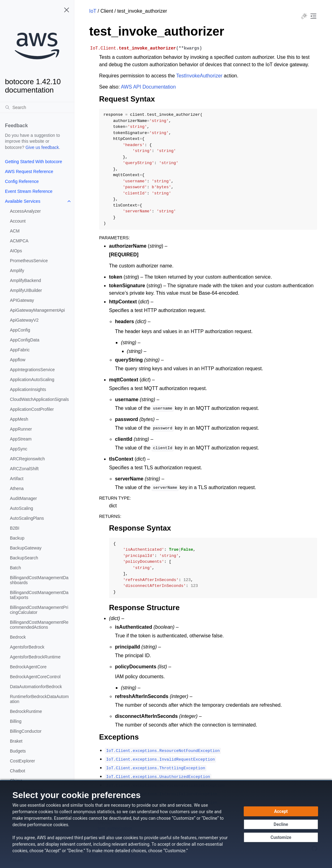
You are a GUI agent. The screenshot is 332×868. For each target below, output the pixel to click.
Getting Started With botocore (33, 162)
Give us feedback (42, 147)
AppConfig (20, 330)
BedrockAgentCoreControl (35, 677)
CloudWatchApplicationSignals (39, 399)
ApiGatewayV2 (24, 320)
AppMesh (19, 419)
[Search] (37, 107)
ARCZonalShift (24, 469)
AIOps (16, 251)
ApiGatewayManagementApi (37, 310)
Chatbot (17, 771)
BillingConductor (26, 731)
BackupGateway (26, 548)
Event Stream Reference (29, 191)
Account (18, 221)
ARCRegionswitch (27, 459)
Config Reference (22, 181)
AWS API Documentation (148, 87)
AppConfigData (25, 340)
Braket (16, 741)
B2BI (15, 528)
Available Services (23, 201)
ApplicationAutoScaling (32, 380)
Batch (15, 568)
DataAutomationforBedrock (36, 687)
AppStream (21, 439)
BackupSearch (24, 558)
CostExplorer (22, 761)
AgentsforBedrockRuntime (35, 657)
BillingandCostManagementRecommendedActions (39, 625)
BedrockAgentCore (28, 667)
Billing (16, 721)
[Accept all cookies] (281, 811)
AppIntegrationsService (32, 370)
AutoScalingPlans (27, 518)
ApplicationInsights (28, 389)
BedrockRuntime (26, 711)
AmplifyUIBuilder (26, 290)
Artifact (17, 479)
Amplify (17, 271)
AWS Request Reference (29, 171)
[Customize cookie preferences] (281, 837)
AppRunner (21, 429)
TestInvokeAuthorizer (199, 76)
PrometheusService (29, 261)
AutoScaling (22, 508)
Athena (17, 488)
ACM (15, 231)
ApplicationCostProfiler (32, 409)
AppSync (19, 449)
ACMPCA (19, 241)
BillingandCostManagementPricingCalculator (39, 610)
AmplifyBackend (25, 280)
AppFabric (20, 350)
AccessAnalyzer (25, 211)
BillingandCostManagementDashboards (39, 580)
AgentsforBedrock (27, 647)
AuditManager (23, 498)
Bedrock (18, 637)
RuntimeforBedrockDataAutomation (39, 699)
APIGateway (22, 300)
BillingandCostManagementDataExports (39, 595)
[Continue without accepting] (281, 824)
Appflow (18, 360)
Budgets (18, 751)
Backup (17, 538)
